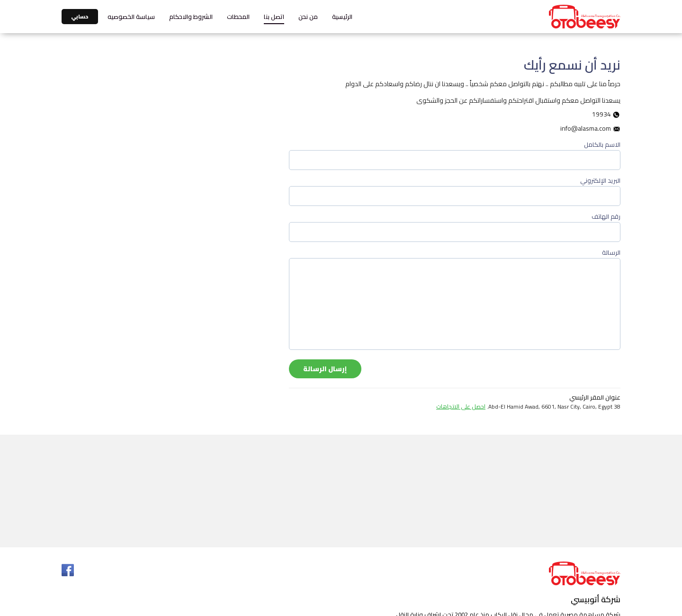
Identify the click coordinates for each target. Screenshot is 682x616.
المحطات (238, 17)
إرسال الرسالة (325, 369)
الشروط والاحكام (191, 17)
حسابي (80, 17)
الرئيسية (342, 17)
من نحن (308, 17)
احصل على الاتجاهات (461, 406)
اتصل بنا (274, 17)
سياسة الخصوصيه (131, 17)
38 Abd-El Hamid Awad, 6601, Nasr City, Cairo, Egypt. (528, 407)
